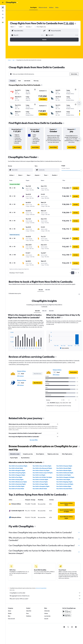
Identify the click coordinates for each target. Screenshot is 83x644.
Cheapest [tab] (13, 81)
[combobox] (29, 27)
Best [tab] (20, 81)
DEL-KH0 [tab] (37, 311)
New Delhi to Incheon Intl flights (65, 484)
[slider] (81, 170)
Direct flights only (41, 27)
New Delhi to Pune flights (16, 477)
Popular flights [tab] (14, 458)
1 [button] (73, 273)
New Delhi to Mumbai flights (64, 470)
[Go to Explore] (3, 18)
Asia (13, 60)
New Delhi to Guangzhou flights (41, 486)
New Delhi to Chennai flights (40, 482)
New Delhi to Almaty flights (16, 480)
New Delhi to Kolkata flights (64, 486)
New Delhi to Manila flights (40, 489)
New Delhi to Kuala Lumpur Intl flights (43, 473)
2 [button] (76, 273)
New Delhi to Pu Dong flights (16, 489)
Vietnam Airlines (21, 371)
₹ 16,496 (69, 23)
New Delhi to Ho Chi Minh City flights (42, 477)
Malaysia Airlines (22, 380)
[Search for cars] (3, 14)
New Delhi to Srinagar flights (40, 484)
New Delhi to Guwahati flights (64, 489)
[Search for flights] (3, 7)
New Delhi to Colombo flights (40, 480)
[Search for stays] (3, 11)
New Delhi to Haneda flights (64, 468)
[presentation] (75, 24)
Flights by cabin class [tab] (53, 454)
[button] (3, 3)
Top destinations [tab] (25, 458)
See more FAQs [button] (34, 440)
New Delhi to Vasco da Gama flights (42, 466)
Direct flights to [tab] (40, 454)
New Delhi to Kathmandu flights (65, 473)
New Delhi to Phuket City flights (41, 470)
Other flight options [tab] (67, 454)
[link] (17, 147)
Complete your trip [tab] (28, 454)
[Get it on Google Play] (67, 613)
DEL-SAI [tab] (41, 290)
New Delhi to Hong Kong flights (17, 473)
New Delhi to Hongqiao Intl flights (65, 477)
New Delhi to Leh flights (39, 475)
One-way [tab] (36, 81)
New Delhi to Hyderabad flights (17, 484)
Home (9, 60)
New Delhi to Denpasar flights (64, 466)
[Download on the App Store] (67, 617)
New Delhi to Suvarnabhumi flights (18, 466)
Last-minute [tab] (27, 81)
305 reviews (20, 385)
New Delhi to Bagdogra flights (64, 482)
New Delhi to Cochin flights (64, 475)
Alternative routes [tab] (15, 454)
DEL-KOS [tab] (48, 290)
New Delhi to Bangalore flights (17, 470)
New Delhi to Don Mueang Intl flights (42, 468)
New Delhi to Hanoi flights (63, 480)
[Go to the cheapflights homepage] (12, 3)
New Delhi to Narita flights (16, 468)
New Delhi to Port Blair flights (17, 486)
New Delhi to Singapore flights (17, 475)
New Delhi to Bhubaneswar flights (18, 482)
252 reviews (20, 376)
